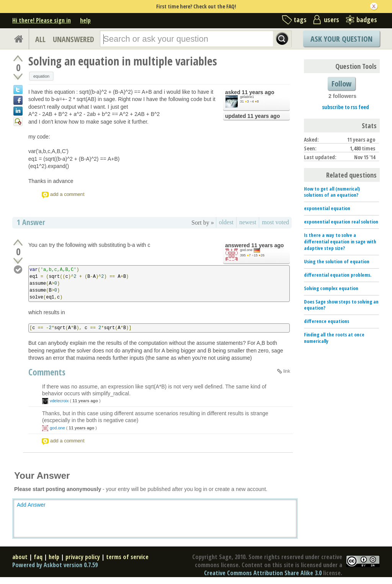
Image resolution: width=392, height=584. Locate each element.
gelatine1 (247, 97)
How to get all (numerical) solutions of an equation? (332, 192)
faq (38, 557)
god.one (246, 250)
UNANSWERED (73, 39)
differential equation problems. (338, 275)
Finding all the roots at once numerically (334, 338)
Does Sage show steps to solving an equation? (341, 305)
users (332, 20)
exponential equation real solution (341, 222)
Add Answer (31, 505)
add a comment (67, 194)
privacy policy (83, 557)
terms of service (127, 557)
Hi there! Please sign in (42, 20)
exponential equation (327, 208)
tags (300, 20)
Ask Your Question (341, 39)
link (287, 371)
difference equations (327, 321)
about (20, 557)
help (85, 20)
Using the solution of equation (337, 261)
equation (41, 76)
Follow (341, 84)
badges (367, 20)
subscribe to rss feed (345, 107)
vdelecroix (59, 401)
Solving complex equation (331, 288)
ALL (40, 39)
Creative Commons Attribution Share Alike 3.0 (263, 573)
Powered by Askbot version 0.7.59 (55, 565)
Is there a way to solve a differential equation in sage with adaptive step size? (340, 241)
